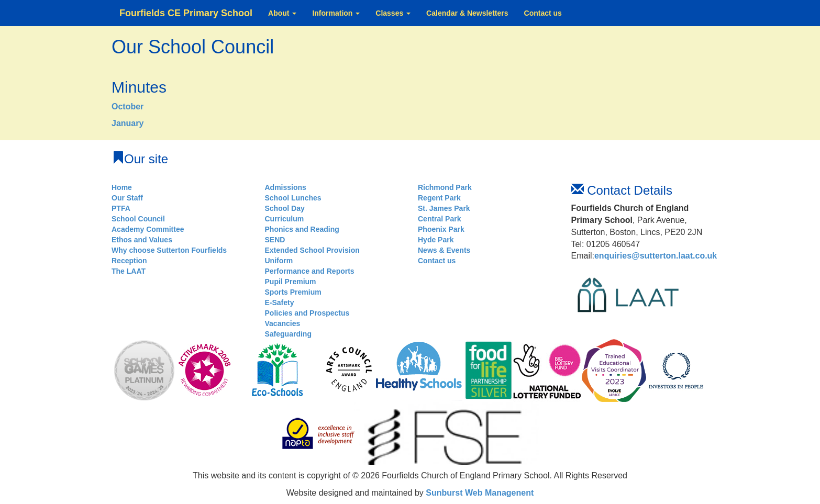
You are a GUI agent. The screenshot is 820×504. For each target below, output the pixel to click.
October (128, 107)
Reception (129, 261)
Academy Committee (148, 229)
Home (122, 187)
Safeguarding (288, 334)
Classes (393, 13)
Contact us (543, 13)
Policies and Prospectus (307, 313)
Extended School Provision (312, 250)
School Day (285, 208)
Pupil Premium (291, 282)
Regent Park (439, 198)
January (128, 123)
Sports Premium (293, 292)
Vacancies (283, 323)
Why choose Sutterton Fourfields (169, 250)
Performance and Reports (310, 271)
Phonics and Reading (302, 229)
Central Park (439, 219)
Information (336, 13)
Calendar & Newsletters (467, 13)
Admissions (286, 187)
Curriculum (285, 219)
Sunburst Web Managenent (479, 493)
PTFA (121, 208)
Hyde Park (436, 240)
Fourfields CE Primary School (186, 13)
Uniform (279, 261)
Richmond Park (445, 187)
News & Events (444, 250)
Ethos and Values (142, 240)
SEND (275, 240)
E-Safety (280, 303)
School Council (138, 219)
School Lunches (293, 198)
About (282, 13)
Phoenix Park (441, 229)
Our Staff (127, 198)
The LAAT (129, 271)
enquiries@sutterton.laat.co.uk (656, 256)
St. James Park (444, 208)
